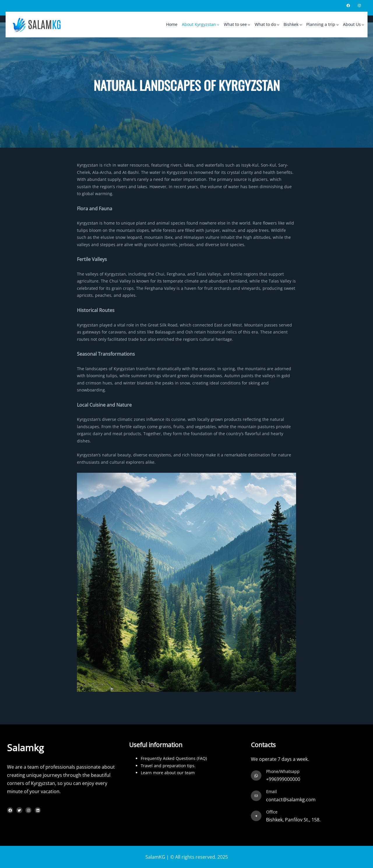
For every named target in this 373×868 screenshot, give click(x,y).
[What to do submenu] (278, 24)
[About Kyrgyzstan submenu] (218, 24)
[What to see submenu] (249, 24)
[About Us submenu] (363, 24)
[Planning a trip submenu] (337, 24)
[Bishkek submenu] (301, 24)
